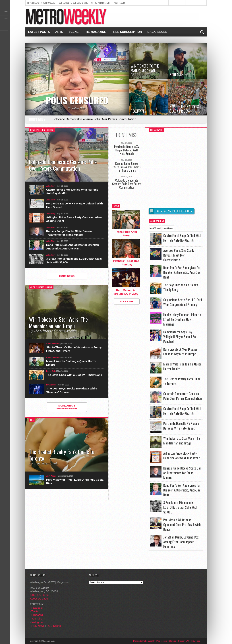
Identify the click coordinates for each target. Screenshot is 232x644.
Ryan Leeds (51, 385)
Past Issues (120, 3)
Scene (73, 32)
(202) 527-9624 (39, 595)
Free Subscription (127, 32)
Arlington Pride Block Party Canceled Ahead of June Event (75, 219)
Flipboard (37, 615)
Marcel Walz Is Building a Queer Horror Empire (71, 363)
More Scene (127, 301)
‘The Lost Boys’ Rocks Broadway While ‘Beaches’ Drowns (72, 390)
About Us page (39, 599)
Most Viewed (155, 228)
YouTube (37, 618)
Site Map (172, 641)
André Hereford (53, 344)
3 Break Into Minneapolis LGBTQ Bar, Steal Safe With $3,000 (74, 260)
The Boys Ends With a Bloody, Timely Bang (74, 375)
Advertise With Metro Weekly (41, 3)
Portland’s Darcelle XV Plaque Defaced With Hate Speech (74, 205)
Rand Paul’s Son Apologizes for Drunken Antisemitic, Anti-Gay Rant (73, 247)
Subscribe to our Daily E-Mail (73, 3)
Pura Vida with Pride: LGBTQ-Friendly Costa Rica (75, 481)
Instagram (37, 622)
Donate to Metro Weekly (144, 641)
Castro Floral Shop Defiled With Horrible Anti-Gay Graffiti (72, 191)
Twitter (35, 611)
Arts (59, 32)
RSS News (38, 626)
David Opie (51, 371)
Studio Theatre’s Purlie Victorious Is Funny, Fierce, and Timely (74, 349)
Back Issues (157, 32)
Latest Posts (39, 32)
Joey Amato (51, 476)
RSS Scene (54, 626)
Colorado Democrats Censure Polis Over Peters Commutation (94, 119)
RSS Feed (196, 641)
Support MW (184, 641)
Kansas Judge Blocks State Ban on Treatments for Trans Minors (69, 233)
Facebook (37, 608)
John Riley (51, 186)
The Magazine (95, 32)
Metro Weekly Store (101, 3)
